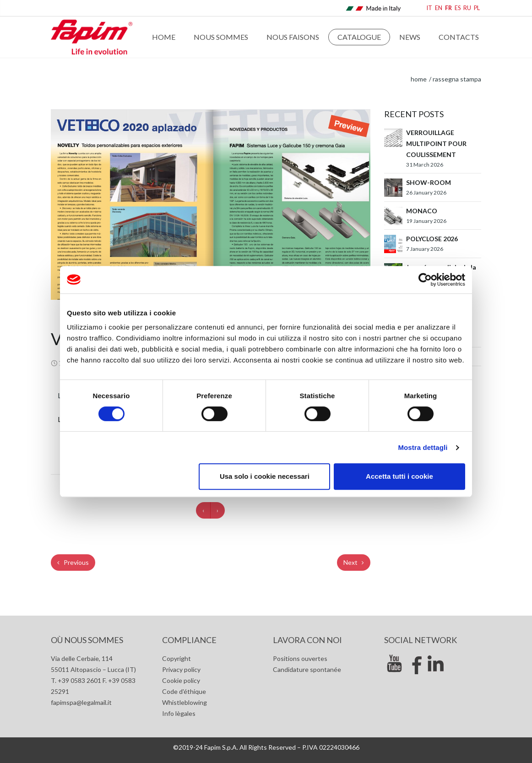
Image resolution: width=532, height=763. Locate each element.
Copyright (176, 658)
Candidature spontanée (307, 669)
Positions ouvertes (300, 658)
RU (467, 8)
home (419, 79)
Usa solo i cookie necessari (265, 476)
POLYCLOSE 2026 (432, 239)
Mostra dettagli (423, 447)
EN (439, 8)
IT (429, 8)
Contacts (459, 37)
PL (477, 8)
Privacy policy (181, 669)
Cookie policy (181, 680)
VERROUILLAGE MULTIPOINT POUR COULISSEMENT (436, 143)
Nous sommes (221, 37)
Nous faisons (293, 37)
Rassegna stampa (457, 79)
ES (458, 8)
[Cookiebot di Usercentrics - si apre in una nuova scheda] (425, 280)
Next (354, 562)
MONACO (422, 211)
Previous (73, 562)
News (410, 37)
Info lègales (179, 713)
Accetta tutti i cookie (399, 476)
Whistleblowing (185, 702)
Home (164, 37)
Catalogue (359, 37)
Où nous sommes (87, 640)
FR (448, 8)
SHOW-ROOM (429, 182)
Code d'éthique (184, 691)
